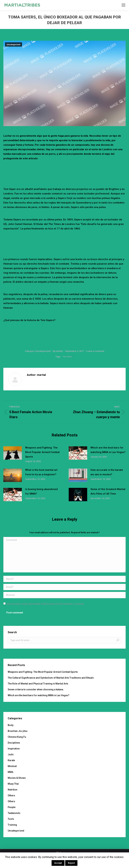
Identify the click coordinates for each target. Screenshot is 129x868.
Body (11, 725)
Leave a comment (95, 351)
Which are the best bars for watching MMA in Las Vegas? (108, 450)
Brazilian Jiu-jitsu (18, 731)
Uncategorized (14, 45)
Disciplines (14, 743)
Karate (11, 760)
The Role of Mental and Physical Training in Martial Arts (38, 684)
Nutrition (13, 790)
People (12, 807)
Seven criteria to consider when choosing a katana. (36, 689)
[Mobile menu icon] (123, 5)
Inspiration (14, 749)
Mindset (12, 766)
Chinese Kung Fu (17, 737)
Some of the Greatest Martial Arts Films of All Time (108, 491)
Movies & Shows (17, 778)
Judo (11, 754)
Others (11, 795)
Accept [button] (58, 863)
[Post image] (13, 453)
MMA (10, 772)
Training (12, 825)
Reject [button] (71, 863)
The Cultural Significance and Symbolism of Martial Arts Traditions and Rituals (51, 678)
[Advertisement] (64, 170)
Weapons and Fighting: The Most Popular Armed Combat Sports (42, 452)
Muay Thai (13, 784)
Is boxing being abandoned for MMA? (41, 491)
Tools (11, 819)
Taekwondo (14, 813)
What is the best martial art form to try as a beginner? (41, 472)
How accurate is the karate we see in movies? (107, 472)
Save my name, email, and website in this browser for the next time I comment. (45, 604)
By (58, 351)
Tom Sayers (68, 357)
